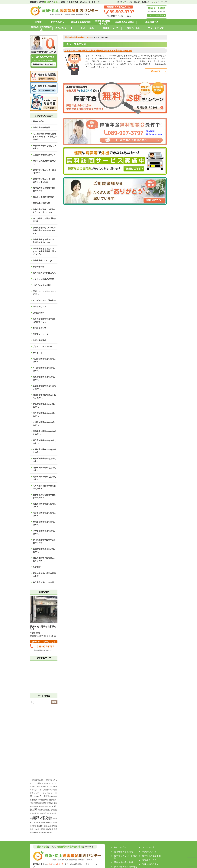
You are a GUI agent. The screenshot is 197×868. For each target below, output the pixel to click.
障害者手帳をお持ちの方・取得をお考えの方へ (44, 241)
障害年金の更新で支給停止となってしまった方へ (44, 211)
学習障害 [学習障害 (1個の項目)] (35, 806)
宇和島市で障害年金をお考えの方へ (44, 433)
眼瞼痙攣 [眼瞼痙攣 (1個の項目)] (37, 823)
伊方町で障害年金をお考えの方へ (44, 532)
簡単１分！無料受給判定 (41, 28)
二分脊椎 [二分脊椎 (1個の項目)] (36, 796)
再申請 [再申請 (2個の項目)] (35, 800)
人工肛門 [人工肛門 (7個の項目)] (44, 796)
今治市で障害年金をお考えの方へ (44, 369)
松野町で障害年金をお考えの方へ (44, 514)
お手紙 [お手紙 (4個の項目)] (49, 780)
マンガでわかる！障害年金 (44, 300)
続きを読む (156, 71)
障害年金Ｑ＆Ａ (39, 307)
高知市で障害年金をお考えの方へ (44, 551)
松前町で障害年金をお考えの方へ (44, 460)
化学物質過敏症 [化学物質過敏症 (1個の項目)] (43, 800)
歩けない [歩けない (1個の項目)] (40, 813)
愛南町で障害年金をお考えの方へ (44, 523)
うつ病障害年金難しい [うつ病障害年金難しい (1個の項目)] (38, 780)
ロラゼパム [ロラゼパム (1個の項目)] (49, 793)
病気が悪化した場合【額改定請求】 (44, 220)
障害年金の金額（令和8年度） (103, 22)
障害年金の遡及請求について (44, 162)
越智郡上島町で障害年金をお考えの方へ (44, 496)
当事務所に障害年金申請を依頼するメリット (44, 320)
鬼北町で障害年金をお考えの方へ (44, 505)
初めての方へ (57, 22)
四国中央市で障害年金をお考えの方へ (44, 397)
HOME (119, 2)
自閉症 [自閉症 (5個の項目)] (46, 826)
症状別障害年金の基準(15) (44, 155)
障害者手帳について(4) (43, 260)
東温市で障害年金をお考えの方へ (44, 406)
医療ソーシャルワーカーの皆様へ (44, 293)
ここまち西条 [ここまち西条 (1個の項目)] (37, 783)
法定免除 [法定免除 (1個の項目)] (46, 813)
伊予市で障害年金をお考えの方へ (44, 415)
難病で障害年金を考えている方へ (44, 147)
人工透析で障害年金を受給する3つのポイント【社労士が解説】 (45, 137)
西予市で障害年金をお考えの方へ (44, 442)
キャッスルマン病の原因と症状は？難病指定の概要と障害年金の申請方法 (98, 51)
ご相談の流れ (39, 313)
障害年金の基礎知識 (81, 22)
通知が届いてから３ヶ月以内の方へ (44, 171)
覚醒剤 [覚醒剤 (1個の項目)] (52, 826)
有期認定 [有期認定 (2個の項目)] (54, 810)
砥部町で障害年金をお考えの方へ (44, 478)
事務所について (111, 28)
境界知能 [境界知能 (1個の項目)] (50, 803)
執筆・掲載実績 (40, 340)
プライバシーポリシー (42, 347)
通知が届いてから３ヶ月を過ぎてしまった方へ (44, 180)
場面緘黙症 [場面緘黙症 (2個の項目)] (42, 803)
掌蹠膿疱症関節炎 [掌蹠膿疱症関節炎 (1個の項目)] (44, 810)
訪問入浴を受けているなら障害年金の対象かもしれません (44, 230)
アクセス (128, 2)
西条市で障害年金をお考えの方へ (44, 378)
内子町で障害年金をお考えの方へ (44, 469)
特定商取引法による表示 (43, 582)
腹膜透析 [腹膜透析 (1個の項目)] (40, 826)
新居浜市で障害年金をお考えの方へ (44, 387)
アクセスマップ (156, 28)
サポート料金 (87, 28)
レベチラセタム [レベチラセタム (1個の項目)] (39, 793)
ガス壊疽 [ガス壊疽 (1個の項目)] (45, 783)
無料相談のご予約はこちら (44, 273)
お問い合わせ (148, 2)
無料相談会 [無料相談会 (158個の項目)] (42, 818)
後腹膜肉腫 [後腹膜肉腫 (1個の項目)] (49, 806)
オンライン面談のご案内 (43, 279)
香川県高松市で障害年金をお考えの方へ (44, 541)
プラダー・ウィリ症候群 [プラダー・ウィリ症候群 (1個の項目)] (40, 790)
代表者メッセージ (40, 334)
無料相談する (152, 22)
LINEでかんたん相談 (42, 285)
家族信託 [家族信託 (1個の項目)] (42, 806)
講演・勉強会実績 (150, 864)
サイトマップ (161, 2)
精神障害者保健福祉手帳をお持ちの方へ (44, 189)
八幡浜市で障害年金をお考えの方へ (44, 451)
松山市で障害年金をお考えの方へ (44, 360)
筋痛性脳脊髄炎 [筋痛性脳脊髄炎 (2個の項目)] (46, 823)
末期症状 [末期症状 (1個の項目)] (33, 813)
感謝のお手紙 (133, 28)
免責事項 (37, 567)
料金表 (137, 2)
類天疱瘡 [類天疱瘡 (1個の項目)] (35, 832)
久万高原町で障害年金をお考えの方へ (44, 487)
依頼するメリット (64, 28)
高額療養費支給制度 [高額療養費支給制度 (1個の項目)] (46, 832)
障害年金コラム (149, 860)
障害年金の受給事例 (124, 22)
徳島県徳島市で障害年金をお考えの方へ (44, 560)
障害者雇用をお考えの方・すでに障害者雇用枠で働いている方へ (44, 251)
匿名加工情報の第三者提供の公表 (44, 575)
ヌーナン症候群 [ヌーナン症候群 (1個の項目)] (40, 786)
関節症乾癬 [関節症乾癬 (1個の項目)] (49, 829)
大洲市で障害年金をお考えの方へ (44, 424)
